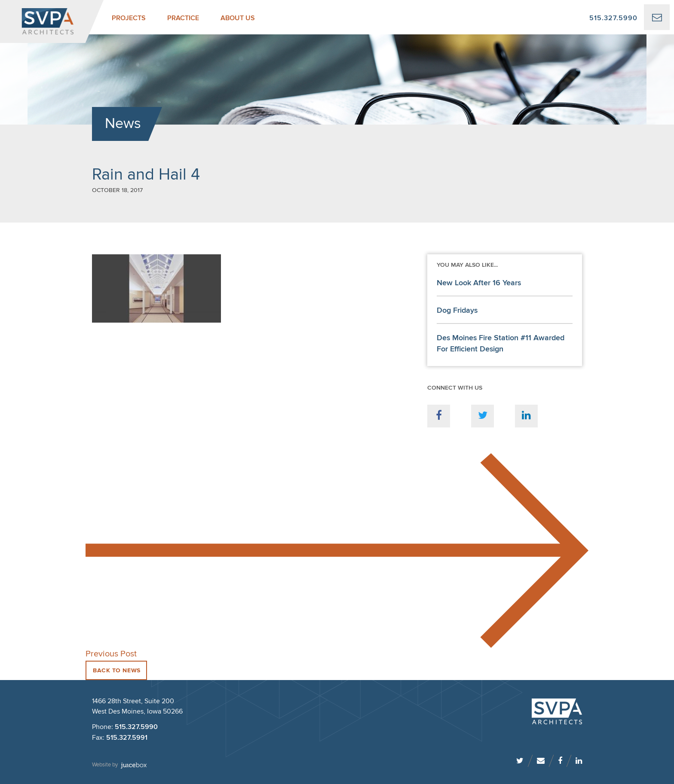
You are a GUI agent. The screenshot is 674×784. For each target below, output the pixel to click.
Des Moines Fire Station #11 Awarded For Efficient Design (501, 344)
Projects (129, 18)
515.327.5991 (127, 738)
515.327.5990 (613, 18)
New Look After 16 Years (479, 283)
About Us (238, 18)
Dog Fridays (457, 311)
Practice (183, 18)
